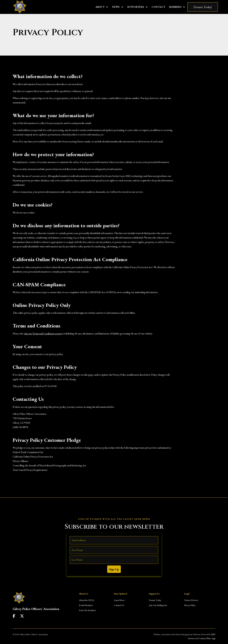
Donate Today (155, 600)
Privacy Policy (190, 605)
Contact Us (119, 605)
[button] (102, 7)
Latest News (119, 600)
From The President (87, 610)
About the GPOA (87, 600)
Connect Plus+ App (207, 638)
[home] (20, 7)
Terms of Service (191, 600)
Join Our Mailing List (158, 605)
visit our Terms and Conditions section (43, 334)
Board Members (86, 605)
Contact (159, 7)
